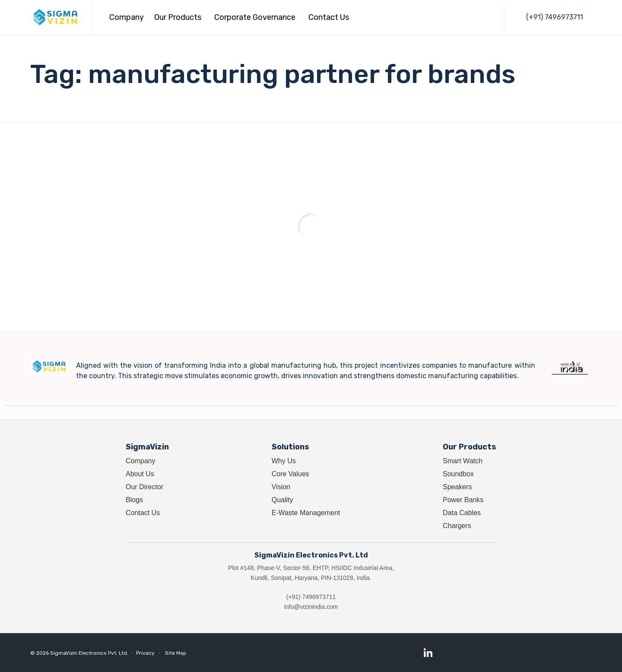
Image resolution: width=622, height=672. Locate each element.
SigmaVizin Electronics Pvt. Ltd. (89, 653)
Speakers (457, 487)
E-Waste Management (306, 513)
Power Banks (463, 500)
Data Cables (462, 513)
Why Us (284, 461)
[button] (555, 17)
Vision (281, 487)
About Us (140, 474)
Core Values (290, 474)
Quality (282, 500)
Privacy (145, 653)
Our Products (178, 17)
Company (127, 17)
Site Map (176, 653)
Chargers (457, 526)
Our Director (144, 487)
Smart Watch (463, 461)
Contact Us (329, 17)
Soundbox (458, 474)
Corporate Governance (255, 17)
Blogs (134, 500)
